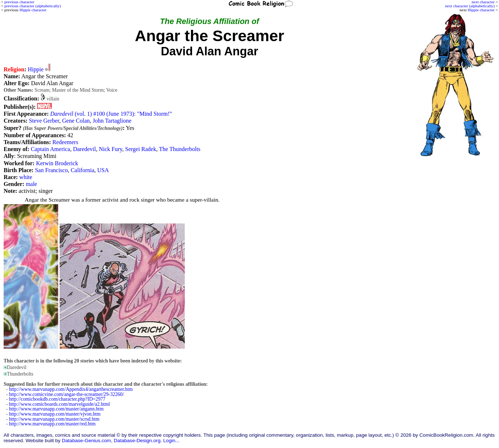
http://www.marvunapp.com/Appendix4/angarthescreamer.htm (71, 389)
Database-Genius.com (86, 441)
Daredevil (85, 149)
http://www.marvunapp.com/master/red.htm (52, 424)
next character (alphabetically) (470, 6)
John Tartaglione (112, 121)
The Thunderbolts (180, 149)
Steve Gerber (44, 121)
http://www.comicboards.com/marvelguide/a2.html (59, 404)
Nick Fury (111, 149)
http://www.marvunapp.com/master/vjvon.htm (55, 414)
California (82, 170)
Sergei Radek (141, 149)
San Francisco (51, 170)
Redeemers (65, 142)
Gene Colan (76, 121)
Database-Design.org (137, 441)
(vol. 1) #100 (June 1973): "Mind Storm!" (111, 114)
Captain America (51, 149)
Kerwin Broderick (57, 163)
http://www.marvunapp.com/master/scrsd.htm (54, 419)
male (31, 184)
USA (103, 170)
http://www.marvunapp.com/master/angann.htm (56, 409)
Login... (171, 441)
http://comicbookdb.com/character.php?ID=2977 (57, 399)
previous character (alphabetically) (33, 6)
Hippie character (481, 10)
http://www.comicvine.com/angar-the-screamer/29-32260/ (67, 394)
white (26, 177)
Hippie (36, 69)
